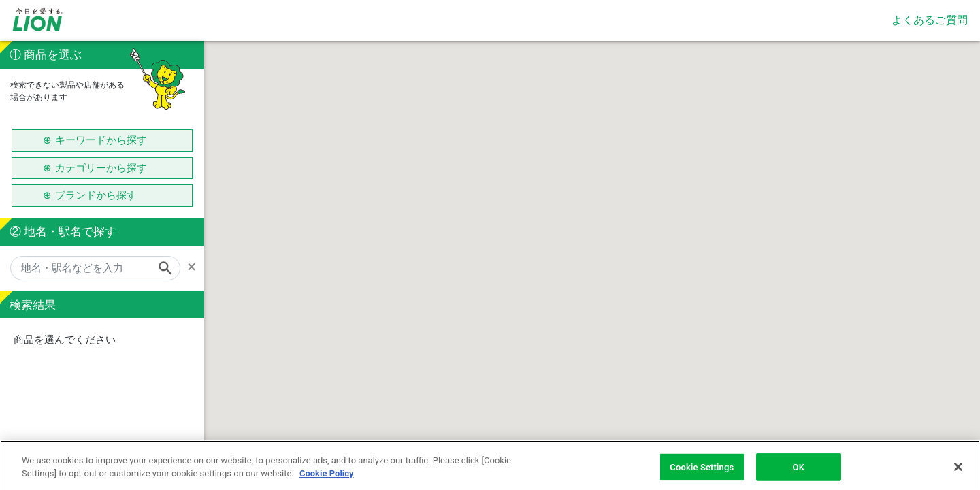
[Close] (958, 472)
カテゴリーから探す (101, 168)
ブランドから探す (101, 195)
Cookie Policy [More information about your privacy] (327, 479)
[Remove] (196, 267)
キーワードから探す (101, 140)
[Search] (169, 268)
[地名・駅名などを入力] (95, 268)
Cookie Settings (702, 473)
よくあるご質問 (930, 20)
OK (799, 473)
